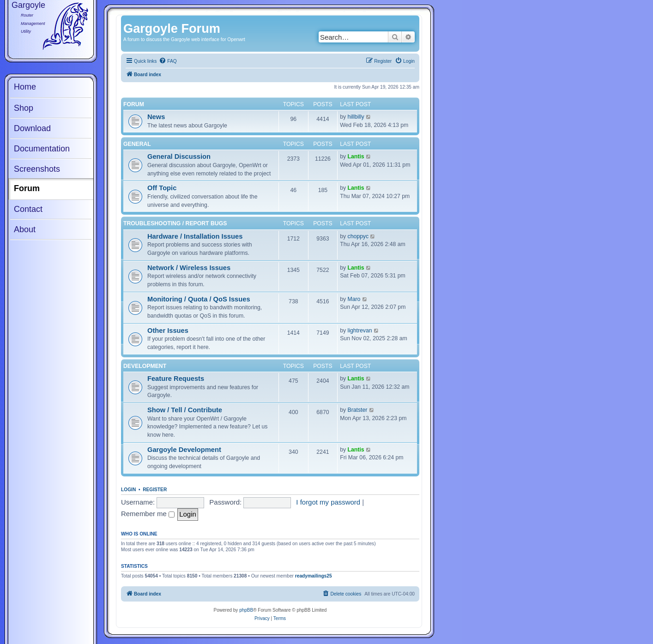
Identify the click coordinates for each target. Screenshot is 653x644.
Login (128, 490)
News (156, 117)
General (137, 144)
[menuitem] (168, 61)
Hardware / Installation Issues (195, 236)
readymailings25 (314, 576)
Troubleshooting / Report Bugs (175, 223)
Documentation (42, 149)
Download (32, 128)
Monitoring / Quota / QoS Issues (199, 299)
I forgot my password (328, 502)
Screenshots (37, 169)
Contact (28, 209)
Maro (354, 299)
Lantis (356, 156)
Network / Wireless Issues (189, 268)
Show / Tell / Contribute (185, 410)
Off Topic (162, 188)
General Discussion (179, 156)
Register (155, 490)
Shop (24, 108)
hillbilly (356, 117)
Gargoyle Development (184, 450)
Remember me (148, 514)
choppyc (358, 236)
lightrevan (360, 331)
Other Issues (168, 331)
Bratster (358, 410)
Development (145, 366)
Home (25, 87)
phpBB (246, 610)
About (25, 229)
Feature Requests (176, 379)
